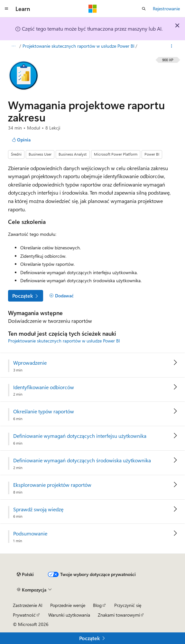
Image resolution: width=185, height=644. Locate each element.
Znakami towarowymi (119, 615)
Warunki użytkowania (69, 615)
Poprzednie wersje (68, 605)
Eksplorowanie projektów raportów (52, 485)
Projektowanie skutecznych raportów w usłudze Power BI (79, 46)
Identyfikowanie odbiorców (44, 387)
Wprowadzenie (30, 363)
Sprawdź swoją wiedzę (38, 509)
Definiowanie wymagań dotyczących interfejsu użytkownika (80, 436)
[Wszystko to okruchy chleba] (13, 46)
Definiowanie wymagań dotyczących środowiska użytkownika (82, 460)
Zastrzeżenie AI (28, 605)
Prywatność (24, 615)
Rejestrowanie (166, 9)
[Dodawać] (61, 296)
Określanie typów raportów (44, 411)
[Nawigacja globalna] (6, 9)
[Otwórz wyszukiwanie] (144, 9)
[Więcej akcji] (172, 46)
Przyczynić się (128, 605)
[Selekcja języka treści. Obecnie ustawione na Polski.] (25, 574)
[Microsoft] (93, 9)
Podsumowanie (30, 533)
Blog (97, 605)
